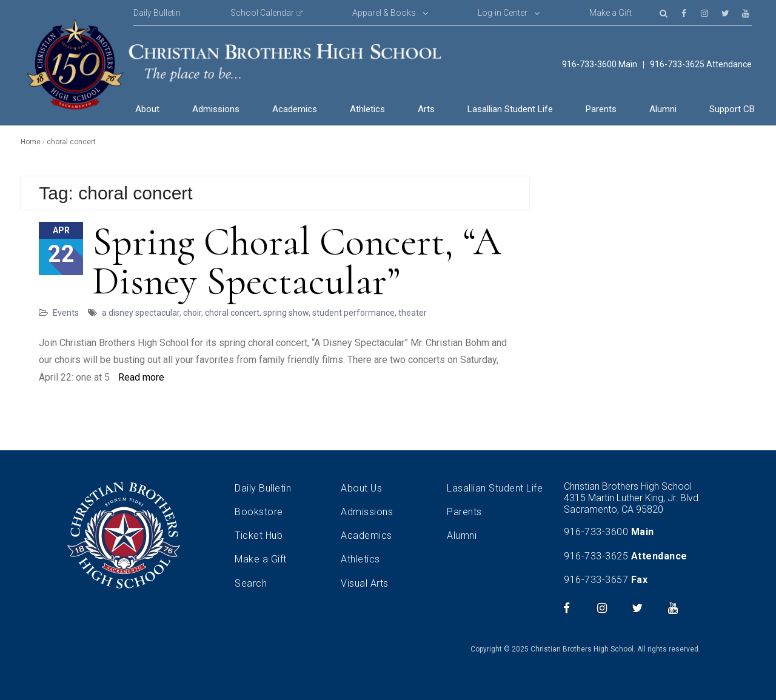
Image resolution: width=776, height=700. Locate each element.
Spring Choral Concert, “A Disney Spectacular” (297, 261)
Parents (601, 109)
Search (251, 583)
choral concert (232, 313)
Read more (141, 377)
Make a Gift (610, 13)
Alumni (663, 109)
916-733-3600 (596, 532)
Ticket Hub (259, 535)
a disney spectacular (141, 313)
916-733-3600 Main (600, 65)
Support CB (732, 109)
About (147, 109)
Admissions (216, 109)
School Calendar (262, 13)
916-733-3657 (596, 580)
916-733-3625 (596, 556)
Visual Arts (365, 583)
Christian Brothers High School (582, 649)
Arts (426, 109)
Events (66, 313)
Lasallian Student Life (510, 109)
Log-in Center (503, 13)
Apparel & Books (384, 13)
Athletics (367, 109)
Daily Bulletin (157, 13)
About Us (361, 488)
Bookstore (259, 512)
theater (413, 313)
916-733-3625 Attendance (701, 65)
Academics (295, 109)
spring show (286, 313)
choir (192, 313)
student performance (353, 313)
